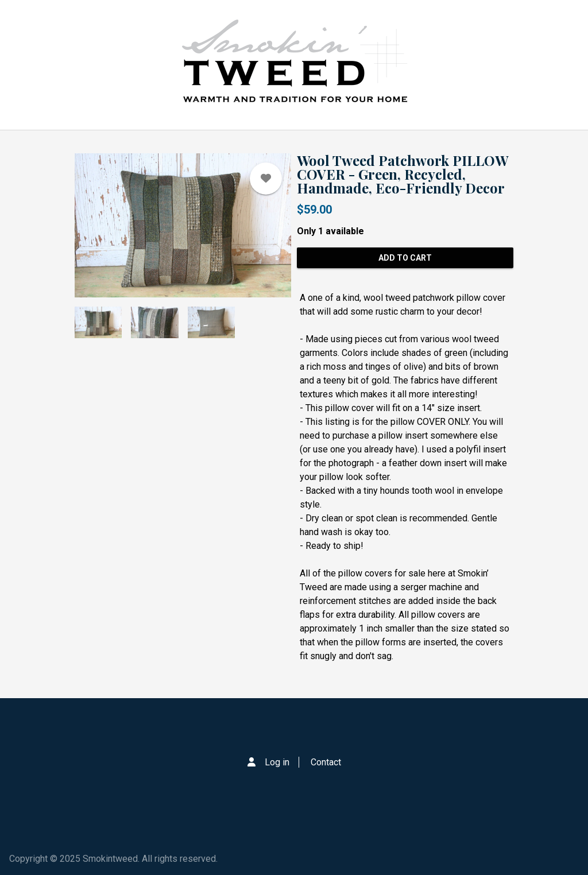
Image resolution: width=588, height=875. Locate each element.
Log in (277, 762)
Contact (326, 762)
